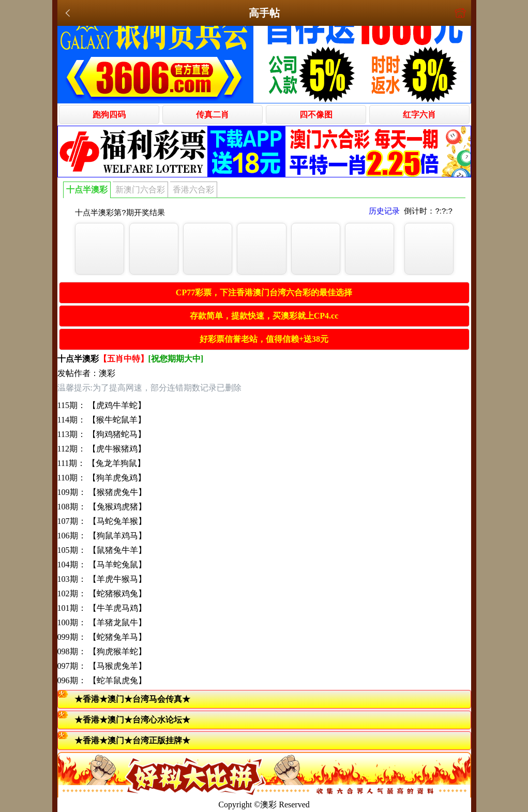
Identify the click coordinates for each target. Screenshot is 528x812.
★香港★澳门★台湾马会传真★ (132, 699)
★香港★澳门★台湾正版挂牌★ (132, 740)
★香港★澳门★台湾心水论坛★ (132, 720)
